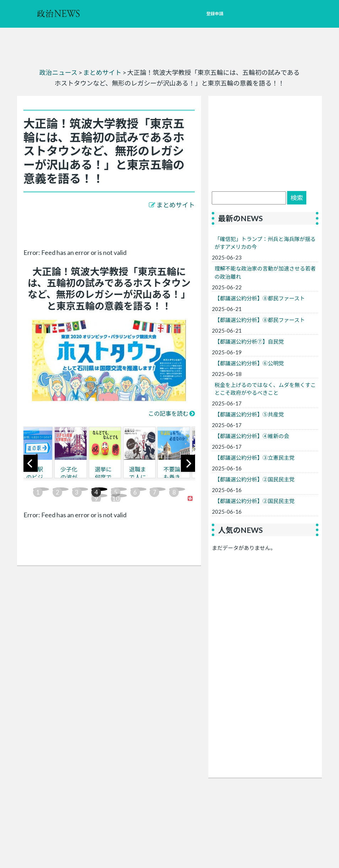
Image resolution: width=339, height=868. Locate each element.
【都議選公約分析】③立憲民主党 (255, 458)
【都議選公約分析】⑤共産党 (249, 414)
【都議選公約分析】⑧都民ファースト (260, 298)
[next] (188, 463)
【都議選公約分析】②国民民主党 (255, 479)
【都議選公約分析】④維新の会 (252, 436)
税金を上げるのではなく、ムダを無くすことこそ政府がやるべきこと (265, 389)
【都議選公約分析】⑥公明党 (249, 363)
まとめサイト (176, 205)
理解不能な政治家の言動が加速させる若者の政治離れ (265, 272)
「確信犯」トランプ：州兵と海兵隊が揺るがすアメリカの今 (265, 243)
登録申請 (215, 14)
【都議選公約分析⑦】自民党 (249, 342)
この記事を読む (168, 413)
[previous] (31, 463)
